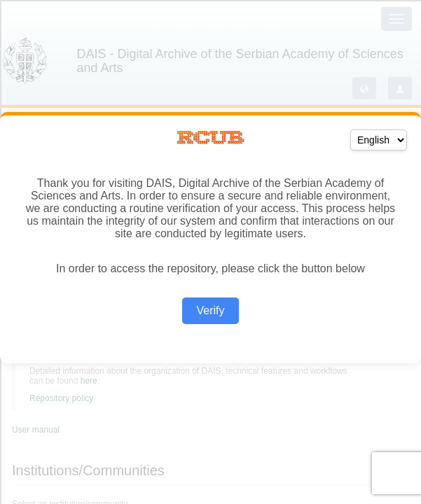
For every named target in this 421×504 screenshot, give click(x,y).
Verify (210, 310)
